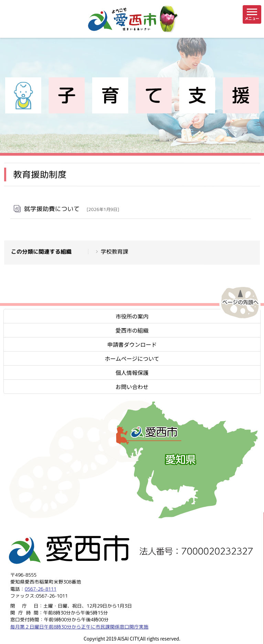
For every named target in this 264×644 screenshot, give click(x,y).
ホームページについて (132, 358)
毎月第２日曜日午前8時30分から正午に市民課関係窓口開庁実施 (79, 626)
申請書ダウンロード (132, 344)
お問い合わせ (132, 387)
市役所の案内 (132, 316)
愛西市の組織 (132, 330)
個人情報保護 (132, 373)
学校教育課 (114, 252)
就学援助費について (71, 208)
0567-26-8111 (41, 589)
